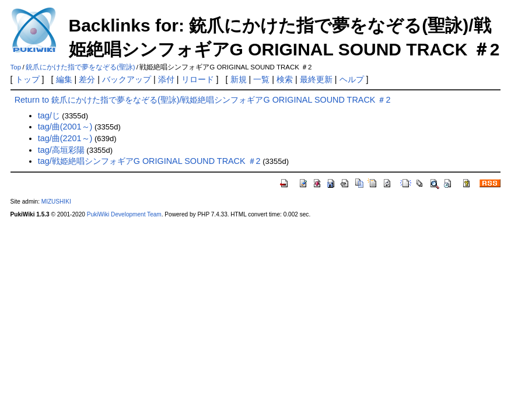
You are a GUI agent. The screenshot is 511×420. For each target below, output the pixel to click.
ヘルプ (352, 79)
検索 (285, 79)
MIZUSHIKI (56, 202)
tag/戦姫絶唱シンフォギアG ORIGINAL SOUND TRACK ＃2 (149, 161)
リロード (198, 79)
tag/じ (49, 116)
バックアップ (127, 79)
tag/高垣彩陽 (61, 150)
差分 (87, 79)
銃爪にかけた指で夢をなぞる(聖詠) (80, 67)
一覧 (261, 79)
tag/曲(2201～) (65, 138)
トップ (27, 79)
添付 (166, 79)
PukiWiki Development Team (124, 214)
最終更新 (316, 79)
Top (16, 67)
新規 (239, 79)
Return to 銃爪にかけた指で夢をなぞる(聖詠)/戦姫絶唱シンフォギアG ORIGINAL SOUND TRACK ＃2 (203, 100)
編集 (64, 79)
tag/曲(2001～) (65, 127)
